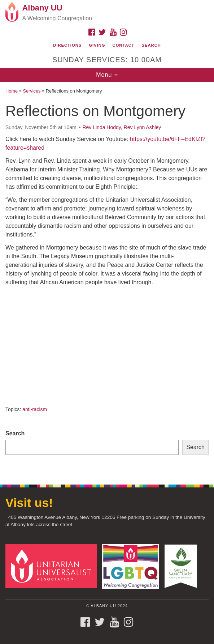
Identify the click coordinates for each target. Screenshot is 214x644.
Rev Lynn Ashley (143, 127)
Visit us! (29, 503)
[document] (107, 279)
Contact (124, 45)
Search (151, 45)
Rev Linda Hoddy (101, 127)
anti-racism (35, 409)
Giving (97, 45)
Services (32, 91)
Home (12, 91)
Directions (67, 45)
